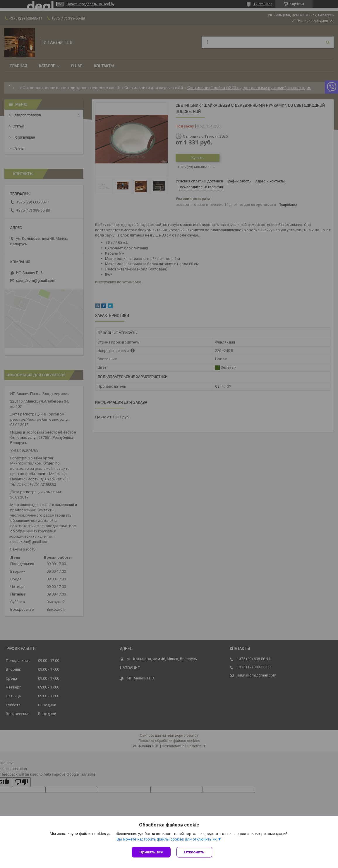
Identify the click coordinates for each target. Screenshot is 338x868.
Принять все (151, 852)
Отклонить (194, 852)
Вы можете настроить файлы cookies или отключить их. (167, 839)
